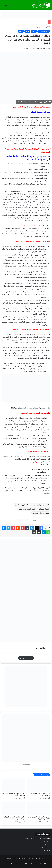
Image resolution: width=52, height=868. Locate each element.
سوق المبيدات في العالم (26, 509)
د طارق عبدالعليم (21, 505)
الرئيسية (46, 27)
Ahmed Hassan (43, 49)
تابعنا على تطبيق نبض (26, 658)
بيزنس (39, 27)
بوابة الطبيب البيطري (45, 848)
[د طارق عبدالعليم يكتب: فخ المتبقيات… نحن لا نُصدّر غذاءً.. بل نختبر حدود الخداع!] (39, 785)
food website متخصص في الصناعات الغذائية (38, 838)
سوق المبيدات (43, 509)
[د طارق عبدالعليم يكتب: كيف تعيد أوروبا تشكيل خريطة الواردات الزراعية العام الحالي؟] (39, 809)
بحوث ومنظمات (44, 31)
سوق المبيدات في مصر (40, 513)
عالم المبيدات (47, 851)
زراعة (21, 31)
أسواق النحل (47, 842)
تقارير (27, 31)
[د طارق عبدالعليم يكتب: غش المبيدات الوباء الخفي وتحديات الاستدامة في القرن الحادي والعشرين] (13, 809)
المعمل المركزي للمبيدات (40, 505)
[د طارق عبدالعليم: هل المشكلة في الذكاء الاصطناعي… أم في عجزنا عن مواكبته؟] (13, 785)
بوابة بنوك (48, 845)
